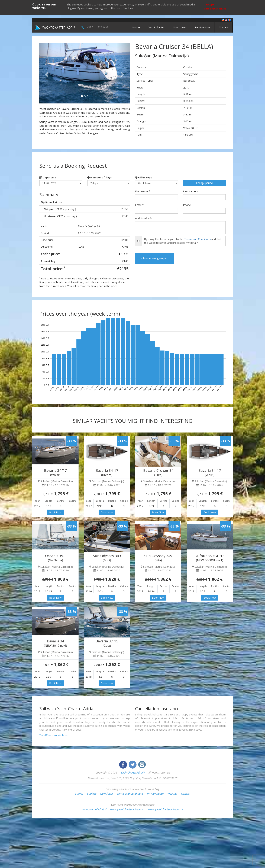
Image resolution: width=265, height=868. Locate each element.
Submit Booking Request (154, 258)
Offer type (144, 177)
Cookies (92, 794)
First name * (143, 191)
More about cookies (215, 9)
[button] (46, 73)
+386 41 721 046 (97, 27)
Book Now (55, 512)
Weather (172, 794)
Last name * (190, 191)
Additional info (144, 218)
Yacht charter (157, 27)
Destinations (203, 27)
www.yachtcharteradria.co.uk (166, 809)
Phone (187, 205)
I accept (209, 4)
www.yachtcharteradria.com (127, 809)
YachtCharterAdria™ (133, 772)
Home (136, 27)
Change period (204, 183)
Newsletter (106, 794)
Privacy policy (155, 794)
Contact (224, 27)
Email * (139, 205)
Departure (48, 177)
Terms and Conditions (197, 239)
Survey (79, 794)
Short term (180, 27)
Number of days (100, 177)
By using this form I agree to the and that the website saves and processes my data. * (183, 241)
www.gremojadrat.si (94, 809)
